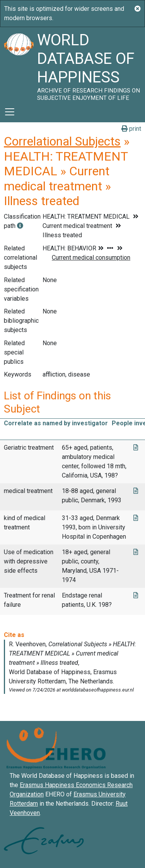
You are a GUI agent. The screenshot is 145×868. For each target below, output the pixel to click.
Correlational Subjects (62, 141)
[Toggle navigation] (10, 112)
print (131, 129)
